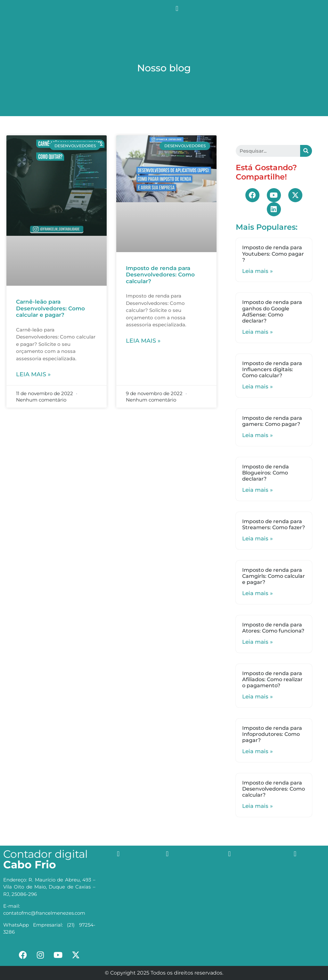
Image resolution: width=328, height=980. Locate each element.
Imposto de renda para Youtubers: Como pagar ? (273, 254)
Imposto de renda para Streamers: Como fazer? (274, 524)
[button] (177, 8)
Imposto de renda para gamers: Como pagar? (272, 421)
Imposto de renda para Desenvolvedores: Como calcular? (160, 275)
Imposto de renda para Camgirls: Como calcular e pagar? (274, 576)
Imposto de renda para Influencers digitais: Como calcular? (272, 369)
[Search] (306, 151)
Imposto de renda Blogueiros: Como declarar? (266, 473)
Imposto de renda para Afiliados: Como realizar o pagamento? (272, 679)
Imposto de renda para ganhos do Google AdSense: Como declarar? (272, 311)
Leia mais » (33, 374)
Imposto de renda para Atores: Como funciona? (273, 628)
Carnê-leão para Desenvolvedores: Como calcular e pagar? (50, 308)
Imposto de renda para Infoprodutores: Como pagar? (272, 734)
